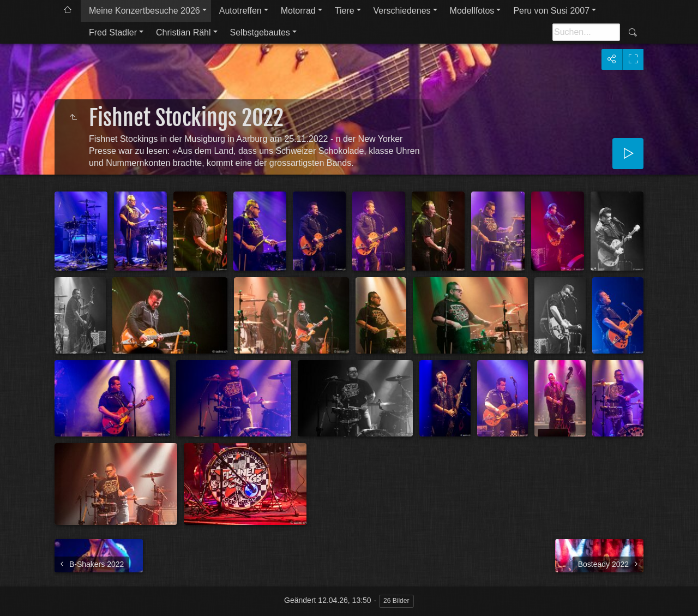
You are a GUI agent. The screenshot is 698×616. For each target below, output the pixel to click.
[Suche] (586, 32)
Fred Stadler (113, 32)
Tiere (345, 11)
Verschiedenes (402, 11)
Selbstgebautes (260, 32)
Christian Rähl (183, 32)
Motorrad (298, 11)
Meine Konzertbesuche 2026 (145, 11)
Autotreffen (240, 11)
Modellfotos (472, 11)
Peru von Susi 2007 (551, 11)
